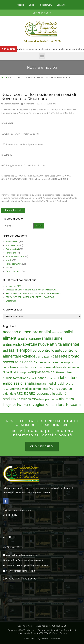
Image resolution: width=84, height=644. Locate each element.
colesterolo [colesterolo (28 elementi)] (44, 362)
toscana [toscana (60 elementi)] (73, 405)
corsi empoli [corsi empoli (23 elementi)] (73, 367)
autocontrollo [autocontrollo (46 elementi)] (43, 350)
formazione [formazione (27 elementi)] (21, 378)
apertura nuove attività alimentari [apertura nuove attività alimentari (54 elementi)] (51, 344)
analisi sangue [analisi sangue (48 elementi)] (29, 338)
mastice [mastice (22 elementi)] (41, 384)
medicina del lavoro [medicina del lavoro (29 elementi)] (60, 384)
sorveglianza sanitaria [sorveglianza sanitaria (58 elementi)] (46, 405)
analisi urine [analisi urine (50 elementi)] (52, 338)
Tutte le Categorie (13, 271)
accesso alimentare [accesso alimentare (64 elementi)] (21, 332)
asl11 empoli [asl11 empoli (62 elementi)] (20, 350)
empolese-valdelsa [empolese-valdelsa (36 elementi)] (45, 372)
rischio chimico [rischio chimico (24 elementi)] (28, 399)
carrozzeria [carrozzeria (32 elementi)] (44, 356)
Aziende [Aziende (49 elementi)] (28, 356)
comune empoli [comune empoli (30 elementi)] (62, 362)
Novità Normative (14, 264)
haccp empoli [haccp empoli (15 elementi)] (53, 378)
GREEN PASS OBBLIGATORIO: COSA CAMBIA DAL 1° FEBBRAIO (34, 293)
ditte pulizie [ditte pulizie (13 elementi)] (25, 373)
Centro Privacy (60, 633)
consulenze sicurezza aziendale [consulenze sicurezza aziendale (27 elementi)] (38, 367)
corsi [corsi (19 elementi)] (62, 367)
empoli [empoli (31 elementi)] (64, 372)
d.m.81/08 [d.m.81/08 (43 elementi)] (11, 372)
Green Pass (11, 301)
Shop (32, 5)
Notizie (21, 5)
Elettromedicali (12, 249)
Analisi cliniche (12, 242)
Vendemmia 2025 (13, 286)
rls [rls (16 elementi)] (40, 399)
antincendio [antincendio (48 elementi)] (12, 344)
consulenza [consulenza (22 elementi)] (10, 367)
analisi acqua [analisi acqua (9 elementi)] (56, 333)
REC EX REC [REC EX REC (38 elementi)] (26, 394)
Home (4, 77)
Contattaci (62, 5)
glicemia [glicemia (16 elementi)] (33, 378)
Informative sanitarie (15, 256)
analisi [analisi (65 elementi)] (45, 332)
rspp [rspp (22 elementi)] (44, 399)
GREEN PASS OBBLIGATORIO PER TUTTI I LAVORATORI (30, 297)
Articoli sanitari (12, 245)
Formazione (11, 253)
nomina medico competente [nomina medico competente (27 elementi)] (30, 389)
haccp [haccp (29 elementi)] (42, 378)
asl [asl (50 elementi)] (5, 350)
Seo (7, 268)
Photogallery (45, 5)
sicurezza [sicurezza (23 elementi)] (53, 399)
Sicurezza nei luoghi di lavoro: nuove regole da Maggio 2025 (32, 290)
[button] (42, 56)
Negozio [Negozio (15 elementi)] (7, 389)
